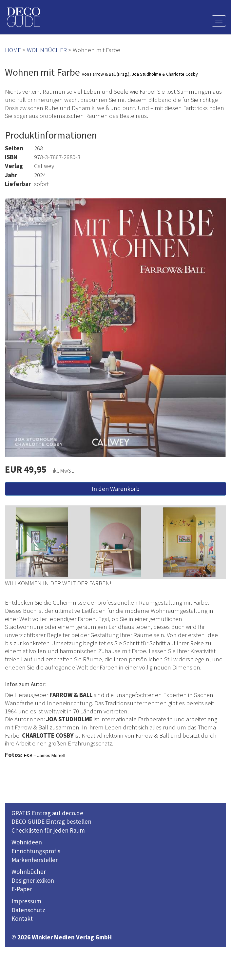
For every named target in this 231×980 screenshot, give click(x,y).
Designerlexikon (33, 880)
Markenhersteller (35, 860)
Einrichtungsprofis (36, 851)
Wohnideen (27, 842)
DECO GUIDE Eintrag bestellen (51, 821)
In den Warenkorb (116, 489)
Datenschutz (28, 910)
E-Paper (22, 889)
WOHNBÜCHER (47, 50)
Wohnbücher (29, 872)
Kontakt (22, 918)
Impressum (26, 901)
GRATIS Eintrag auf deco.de (47, 813)
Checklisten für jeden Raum (48, 830)
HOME (13, 50)
